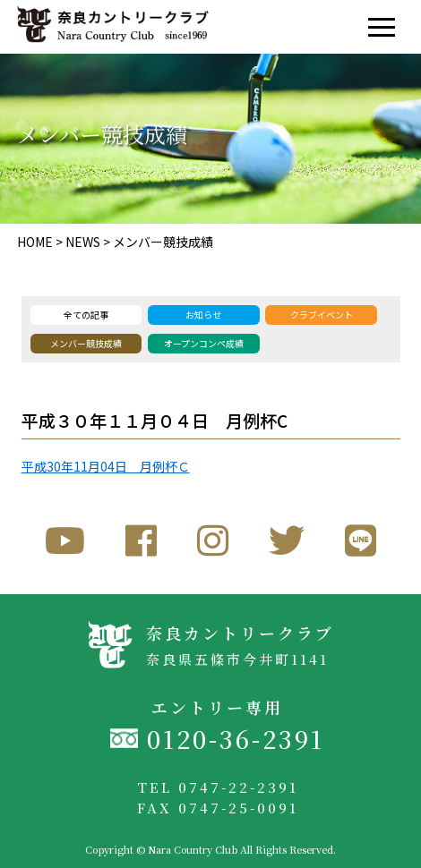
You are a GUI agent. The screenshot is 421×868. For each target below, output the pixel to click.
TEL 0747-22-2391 (218, 787)
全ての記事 (86, 315)
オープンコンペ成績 (204, 343)
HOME (35, 242)
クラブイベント (322, 315)
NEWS (83, 242)
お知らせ (203, 315)
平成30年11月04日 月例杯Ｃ (106, 466)
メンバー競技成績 (163, 242)
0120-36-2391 (236, 739)
